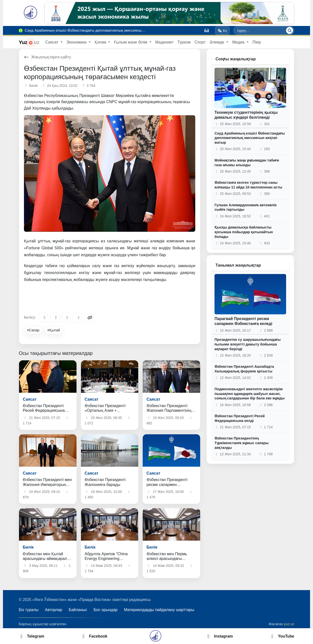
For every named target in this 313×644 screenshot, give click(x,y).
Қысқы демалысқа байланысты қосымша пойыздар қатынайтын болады (244, 232)
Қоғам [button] (101, 42)
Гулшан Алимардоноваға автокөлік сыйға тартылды (245, 207)
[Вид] (207, 30)
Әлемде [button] (217, 42)
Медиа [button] (239, 42)
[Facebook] (55, 318)
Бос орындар (106, 610)
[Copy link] (89, 318)
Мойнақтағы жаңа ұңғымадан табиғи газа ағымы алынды (247, 163)
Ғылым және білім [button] (131, 42)
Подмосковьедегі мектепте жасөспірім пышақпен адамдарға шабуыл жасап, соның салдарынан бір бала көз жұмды (250, 394)
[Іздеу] (290, 30)
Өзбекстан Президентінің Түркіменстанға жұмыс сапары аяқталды (242, 443)
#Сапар (33, 330)
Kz (222, 31)
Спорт (200, 42)
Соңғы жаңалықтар (236, 59)
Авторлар (54, 610)
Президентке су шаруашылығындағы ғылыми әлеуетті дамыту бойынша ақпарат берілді (248, 344)
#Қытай (54, 330)
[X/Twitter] (66, 318)
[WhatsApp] (78, 318)
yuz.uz (289, 624)
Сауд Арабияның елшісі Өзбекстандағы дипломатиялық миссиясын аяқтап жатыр (250, 138)
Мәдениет (164, 42)
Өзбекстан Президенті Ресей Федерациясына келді (240, 418)
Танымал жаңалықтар (238, 265)
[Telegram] (43, 318)
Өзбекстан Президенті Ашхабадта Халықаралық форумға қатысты (244, 369)
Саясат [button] (52, 42)
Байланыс (78, 610)
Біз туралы (29, 610)
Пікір (257, 42)
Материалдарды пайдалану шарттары (159, 610)
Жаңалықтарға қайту (48, 57)
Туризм (184, 42)
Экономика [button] (77, 42)
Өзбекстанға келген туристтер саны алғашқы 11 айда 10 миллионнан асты (248, 185)
